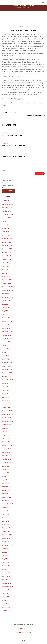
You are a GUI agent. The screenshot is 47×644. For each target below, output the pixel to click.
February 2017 (7, 569)
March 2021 (6, 401)
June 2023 (6, 307)
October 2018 (7, 500)
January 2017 (6, 573)
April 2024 (6, 273)
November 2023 (7, 290)
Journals (5, 133)
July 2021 (5, 387)
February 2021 (7, 404)
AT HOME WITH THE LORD (12, 135)
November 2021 (7, 373)
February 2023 (7, 321)
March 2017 (6, 566)
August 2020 (6, 425)
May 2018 (5, 518)
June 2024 (6, 266)
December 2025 (7, 204)
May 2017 (5, 559)
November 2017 (7, 538)
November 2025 (7, 208)
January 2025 (7, 242)
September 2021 (8, 380)
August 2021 (6, 383)
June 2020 (6, 432)
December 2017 (7, 535)
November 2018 (7, 497)
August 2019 (6, 466)
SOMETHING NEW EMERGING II (14, 146)
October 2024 (7, 252)
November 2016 (7, 580)
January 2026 (7, 201)
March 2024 (6, 277)
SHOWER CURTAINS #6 (24, 31)
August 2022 (6, 342)
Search (5, 170)
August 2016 (6, 590)
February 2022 (7, 363)
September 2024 (8, 256)
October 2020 (7, 418)
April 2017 (6, 562)
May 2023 (5, 311)
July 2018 (5, 511)
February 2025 (7, 239)
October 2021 (7, 376)
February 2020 (7, 445)
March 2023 (6, 318)
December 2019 (7, 452)
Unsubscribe (24, 628)
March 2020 (6, 442)
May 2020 (5, 435)
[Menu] (43, 2)
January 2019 (6, 490)
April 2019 (6, 480)
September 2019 (8, 463)
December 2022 (7, 328)
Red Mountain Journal (23, 632)
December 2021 (7, 370)
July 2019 (5, 469)
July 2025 (5, 221)
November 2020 (7, 414)
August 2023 (6, 301)
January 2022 (7, 366)
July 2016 (5, 593)
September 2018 (8, 504)
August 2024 (6, 259)
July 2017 (5, 552)
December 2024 (7, 246)
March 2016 (6, 607)
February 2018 (7, 528)
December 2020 (7, 411)
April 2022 (6, 356)
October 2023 (7, 294)
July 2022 (5, 345)
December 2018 (7, 494)
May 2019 (5, 476)
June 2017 (5, 556)
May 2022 (5, 352)
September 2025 (8, 215)
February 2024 (7, 280)
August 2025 (6, 218)
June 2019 (5, 473)
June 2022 (6, 349)
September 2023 (8, 297)
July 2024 (5, 263)
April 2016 (6, 604)
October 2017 (7, 542)
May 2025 (5, 228)
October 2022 (7, 335)
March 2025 (6, 235)
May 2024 (5, 270)
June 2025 (6, 225)
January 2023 (7, 325)
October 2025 (7, 211)
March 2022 (6, 359)
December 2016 (7, 576)
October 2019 (7, 459)
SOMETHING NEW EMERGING (14, 156)
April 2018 (6, 521)
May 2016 (5, 600)
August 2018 (6, 507)
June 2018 (6, 514)
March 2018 (6, 525)
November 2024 (7, 249)
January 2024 (7, 283)
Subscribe (9, 191)
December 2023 (7, 287)
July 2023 (5, 304)
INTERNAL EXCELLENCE (33, 115)
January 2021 (6, 407)
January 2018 (6, 531)
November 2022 (7, 332)
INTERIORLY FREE (12, 112)
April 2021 (6, 397)
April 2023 (6, 314)
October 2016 (7, 583)
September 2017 (8, 545)
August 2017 (6, 549)
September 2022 (8, 338)
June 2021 (5, 390)
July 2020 (5, 428)
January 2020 (7, 449)
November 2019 (7, 456)
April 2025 (6, 232)
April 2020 (6, 438)
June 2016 (5, 597)
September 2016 (8, 587)
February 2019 (7, 487)
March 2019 (6, 483)
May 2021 (5, 394)
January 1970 (6, 611)
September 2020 (8, 421)
